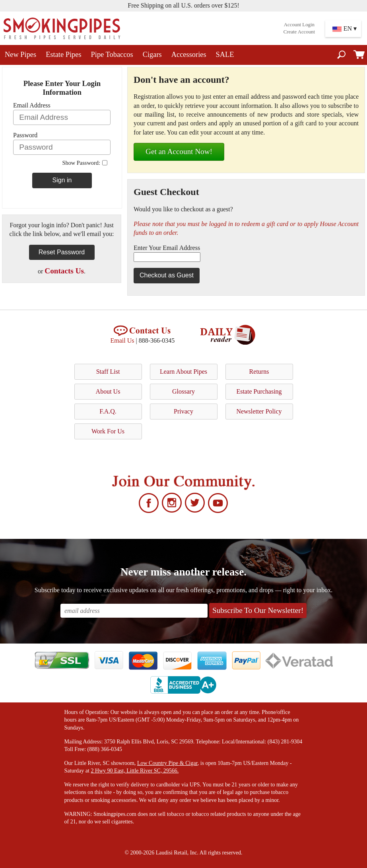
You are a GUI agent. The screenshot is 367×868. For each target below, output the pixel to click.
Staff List (108, 372)
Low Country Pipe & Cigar (167, 763)
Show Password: (81, 163)
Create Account (299, 32)
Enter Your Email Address (167, 248)
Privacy (183, 411)
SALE (225, 55)
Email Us (122, 340)
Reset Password (62, 252)
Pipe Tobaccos (112, 55)
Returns (259, 372)
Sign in (62, 180)
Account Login (299, 25)
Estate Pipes (63, 55)
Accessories (189, 55)
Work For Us (108, 431)
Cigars (152, 55)
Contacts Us (64, 271)
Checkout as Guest (167, 275)
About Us (108, 391)
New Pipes (20, 55)
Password (25, 135)
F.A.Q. (108, 411)
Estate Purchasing (259, 391)
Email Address (32, 105)
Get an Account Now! (179, 151)
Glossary (183, 391)
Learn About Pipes (183, 372)
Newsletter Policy (259, 411)
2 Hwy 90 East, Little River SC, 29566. (135, 771)
